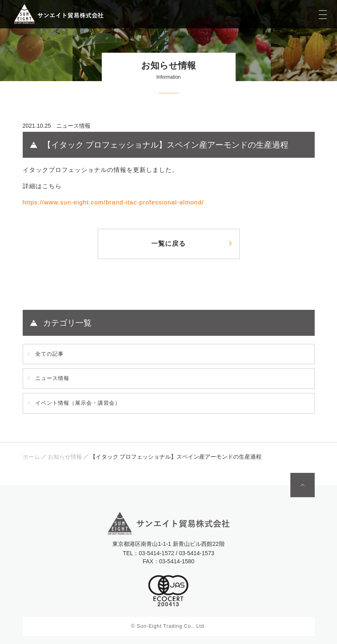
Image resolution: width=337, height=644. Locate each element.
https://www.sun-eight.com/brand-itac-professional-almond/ (113, 202)
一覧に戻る (168, 244)
